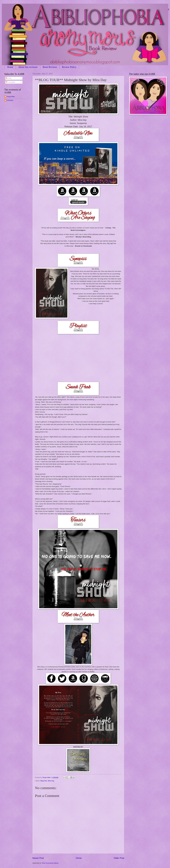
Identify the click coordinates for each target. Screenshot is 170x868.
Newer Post (38, 858)
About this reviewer (28, 67)
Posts (9, 78)
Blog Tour (44, 781)
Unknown (10, 100)
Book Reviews (50, 67)
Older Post (119, 858)
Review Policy (69, 67)
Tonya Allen (11, 97)
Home (10, 67)
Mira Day (51, 781)
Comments (10, 82)
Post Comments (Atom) (50, 863)
